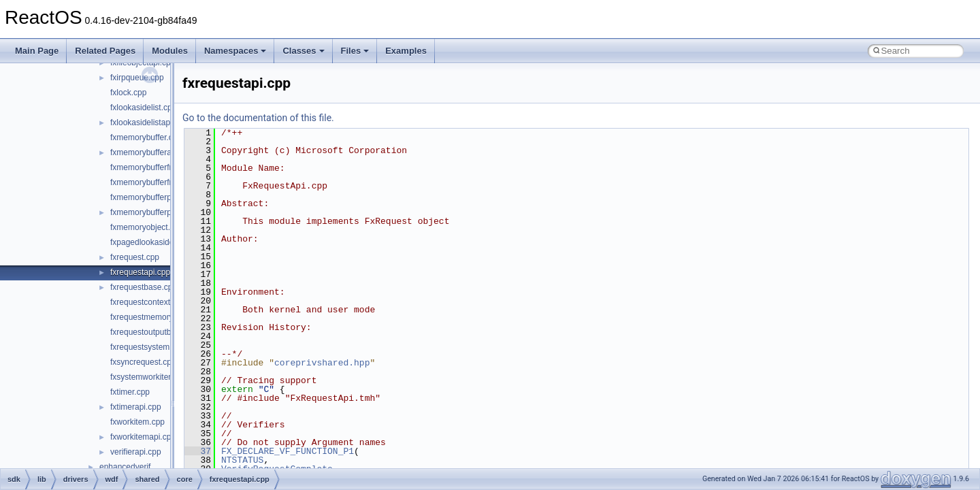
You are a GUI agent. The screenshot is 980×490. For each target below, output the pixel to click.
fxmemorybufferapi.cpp (152, 152)
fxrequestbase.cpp (144, 287)
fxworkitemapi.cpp (143, 437)
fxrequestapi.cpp (140, 272)
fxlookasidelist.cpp (143, 108)
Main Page (37, 51)
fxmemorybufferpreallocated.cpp (168, 197)
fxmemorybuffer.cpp (146, 137)
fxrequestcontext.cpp (148, 302)
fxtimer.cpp (130, 392)
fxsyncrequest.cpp (143, 362)
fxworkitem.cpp (137, 422)
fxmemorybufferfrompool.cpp (162, 182)
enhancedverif (125, 467)
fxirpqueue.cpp (137, 78)
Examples (406, 51)
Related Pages (105, 51)
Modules (170, 51)
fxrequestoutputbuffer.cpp (156, 332)
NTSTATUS (242, 460)
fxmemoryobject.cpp (147, 227)
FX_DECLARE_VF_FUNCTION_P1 (288, 451)
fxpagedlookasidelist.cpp (155, 242)
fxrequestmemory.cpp (149, 317)
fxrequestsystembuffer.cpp (158, 347)
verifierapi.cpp (136, 452)
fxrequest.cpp (135, 257)
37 (198, 451)
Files (355, 51)
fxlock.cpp (128, 93)
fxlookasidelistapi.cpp (149, 122)
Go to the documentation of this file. (258, 118)
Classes (303, 51)
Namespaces (235, 51)
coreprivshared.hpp (322, 363)
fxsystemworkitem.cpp (150, 377)
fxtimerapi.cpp (136, 407)
